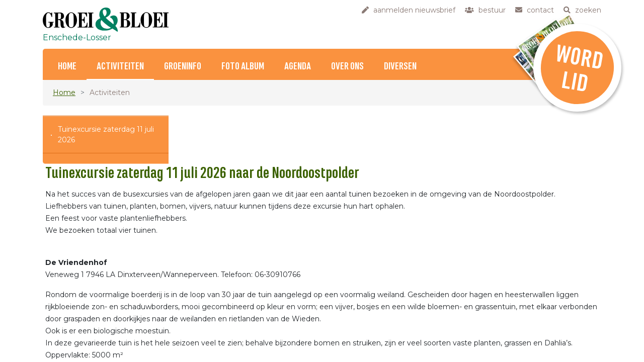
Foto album (243, 67)
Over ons (347, 67)
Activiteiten (120, 67)
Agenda (298, 67)
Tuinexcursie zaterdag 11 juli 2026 (106, 134)
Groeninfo (183, 67)
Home (67, 67)
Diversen (400, 67)
